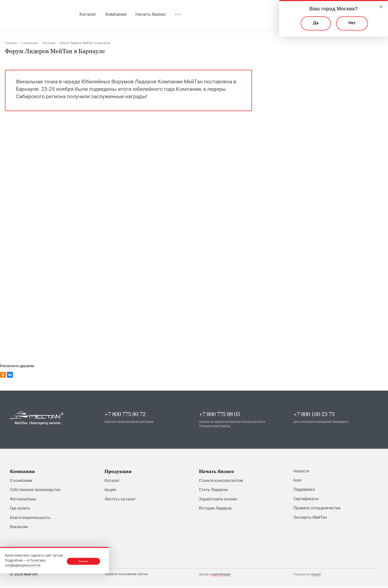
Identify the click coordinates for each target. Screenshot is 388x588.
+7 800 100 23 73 (314, 415)
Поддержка (304, 490)
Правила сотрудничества (317, 509)
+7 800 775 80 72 (125, 415)
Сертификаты (306, 500)
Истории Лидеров (215, 509)
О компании (21, 481)
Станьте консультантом (221, 481)
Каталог (112, 481)
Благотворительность (30, 518)
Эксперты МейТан (310, 518)
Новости (301, 472)
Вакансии (19, 528)
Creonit (316, 575)
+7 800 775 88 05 (219, 415)
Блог (298, 481)
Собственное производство (35, 491)
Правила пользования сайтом (126, 575)
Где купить (20, 509)
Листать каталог (120, 500)
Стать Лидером (213, 491)
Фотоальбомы (23, 500)
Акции (110, 491)
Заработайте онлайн (218, 500)
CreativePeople (220, 575)
